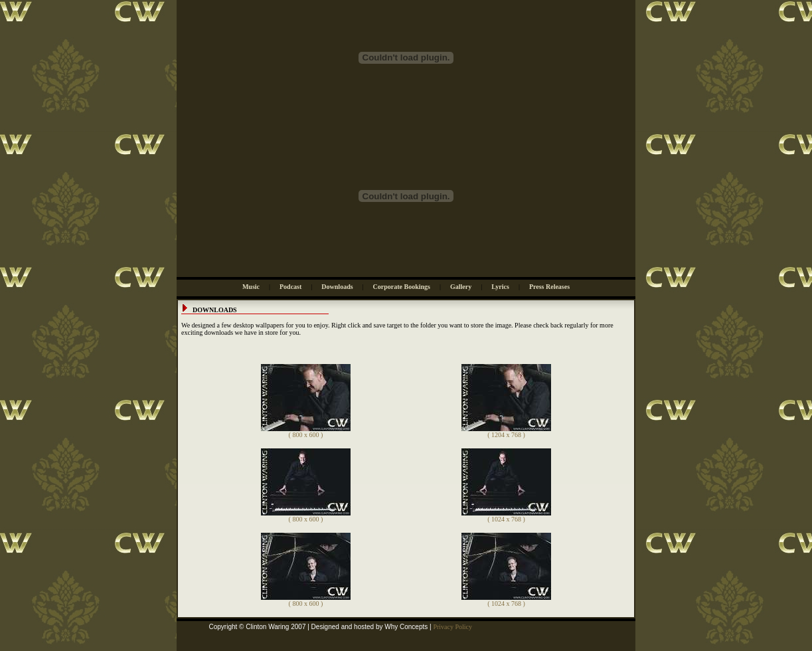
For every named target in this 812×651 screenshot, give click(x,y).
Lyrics (500, 287)
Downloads (337, 287)
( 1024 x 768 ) (506, 516)
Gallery (461, 287)
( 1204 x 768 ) (506, 432)
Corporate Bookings (402, 287)
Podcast (290, 287)
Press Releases (549, 287)
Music (251, 287)
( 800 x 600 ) (306, 432)
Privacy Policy (452, 627)
